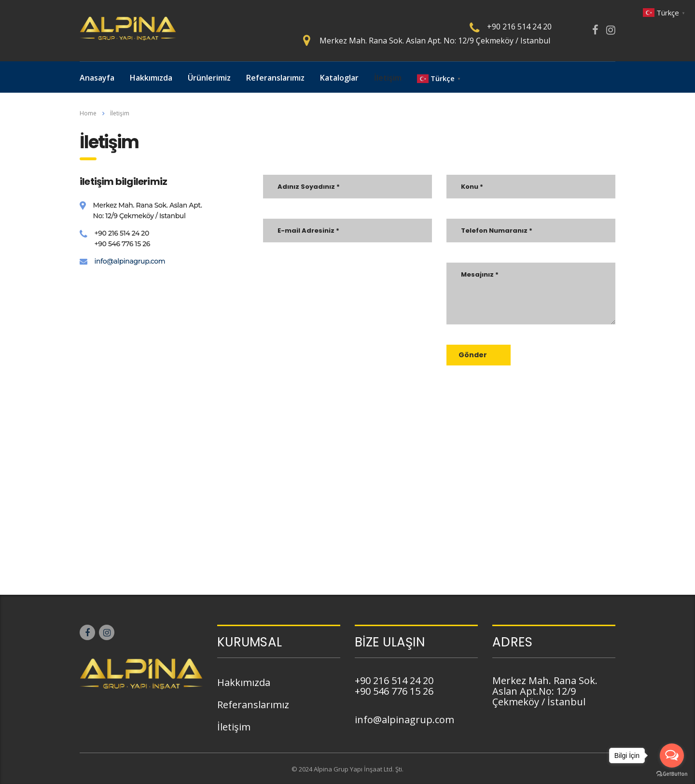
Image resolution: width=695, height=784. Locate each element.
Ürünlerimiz (209, 78)
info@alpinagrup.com (130, 261)
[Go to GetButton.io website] (672, 774)
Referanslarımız (275, 78)
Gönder (481, 355)
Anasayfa (97, 78)
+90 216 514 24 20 (519, 27)
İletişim (388, 78)
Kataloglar (339, 78)
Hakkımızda (151, 78)
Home (88, 113)
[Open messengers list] (672, 756)
